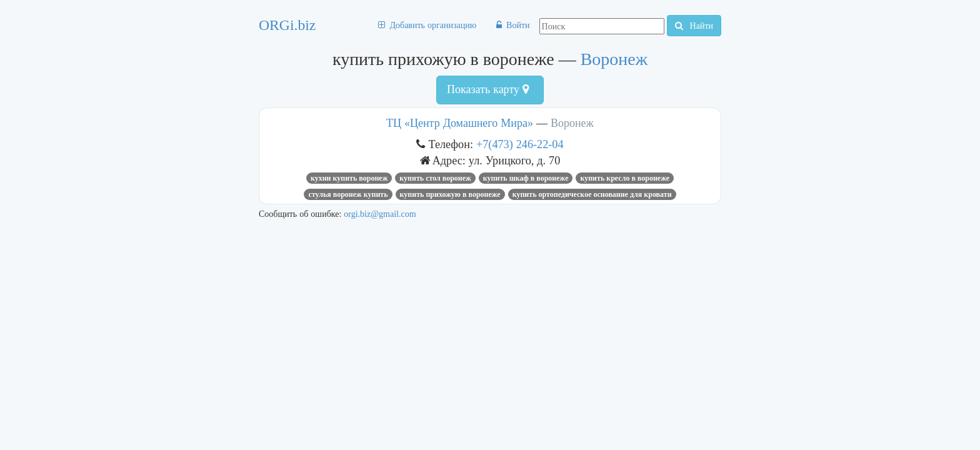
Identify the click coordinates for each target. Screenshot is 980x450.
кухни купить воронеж (349, 178)
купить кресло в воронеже (625, 178)
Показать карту (488, 89)
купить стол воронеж (435, 178)
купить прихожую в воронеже (450, 194)
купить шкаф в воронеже (526, 178)
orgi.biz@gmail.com (380, 214)
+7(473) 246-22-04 (520, 144)
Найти (694, 26)
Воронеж (614, 59)
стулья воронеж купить (348, 194)
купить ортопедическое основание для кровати (592, 194)
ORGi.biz (287, 25)
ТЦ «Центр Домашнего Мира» (460, 123)
